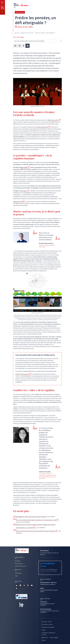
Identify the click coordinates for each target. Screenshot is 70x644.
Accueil (17, 33)
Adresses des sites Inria (20, 566)
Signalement (45, 638)
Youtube (32, 585)
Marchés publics (19, 564)
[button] (15, 46)
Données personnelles (47, 624)
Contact (44, 640)
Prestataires (18, 561)
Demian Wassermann (44, 127)
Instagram (28, 585)
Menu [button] (2, 2)
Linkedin (16, 585)
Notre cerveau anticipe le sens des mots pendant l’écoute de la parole (37, 531)
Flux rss (16, 588)
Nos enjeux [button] (2, 7)
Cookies (44, 630)
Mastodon (20, 585)
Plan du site (44, 622)
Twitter (24, 585)
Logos (16, 576)
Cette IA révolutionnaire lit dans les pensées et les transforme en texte (37, 520)
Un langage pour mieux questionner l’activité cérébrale (31, 517)
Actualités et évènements (27, 33)
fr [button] (2, 12)
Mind (35, 129)
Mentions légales (54, 638)
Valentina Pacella (19, 202)
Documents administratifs (48, 627)
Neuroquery (25, 191)
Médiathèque (19, 573)
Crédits (50, 622)
